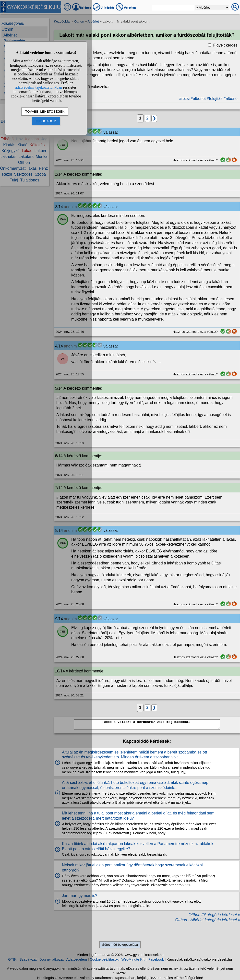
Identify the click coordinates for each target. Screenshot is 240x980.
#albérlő (231, 99)
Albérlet (93, 21)
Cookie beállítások (104, 959)
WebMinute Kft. (133, 959)
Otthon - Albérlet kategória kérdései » (208, 920)
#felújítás (215, 99)
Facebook (156, 959)
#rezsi (185, 99)
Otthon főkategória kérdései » (214, 915)
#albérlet (198, 99)
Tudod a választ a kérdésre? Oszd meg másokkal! (147, 724)
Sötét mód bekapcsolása (120, 945)
